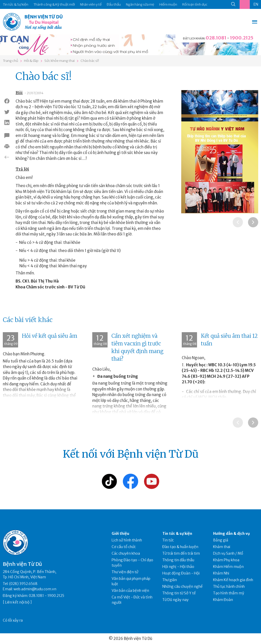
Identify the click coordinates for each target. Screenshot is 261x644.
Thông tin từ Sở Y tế (179, 593)
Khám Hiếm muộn (228, 567)
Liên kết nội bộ (17, 602)
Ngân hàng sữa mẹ (140, 4)
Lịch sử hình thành (127, 540)
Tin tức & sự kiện (177, 534)
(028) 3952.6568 (23, 584)
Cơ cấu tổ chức (124, 547)
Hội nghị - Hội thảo (178, 567)
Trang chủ (10, 61)
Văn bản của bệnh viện (130, 591)
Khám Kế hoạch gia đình (233, 580)
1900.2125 (242, 38)
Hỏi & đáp (31, 61)
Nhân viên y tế (91, 4)
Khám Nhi (221, 573)
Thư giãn (170, 580)
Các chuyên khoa (126, 553)
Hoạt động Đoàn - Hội (181, 573)
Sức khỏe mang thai (60, 61)
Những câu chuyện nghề (182, 586)
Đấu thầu (114, 4)
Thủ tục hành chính (229, 586)
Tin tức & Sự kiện (16, 4)
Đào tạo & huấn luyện (180, 547)
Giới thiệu (120, 534)
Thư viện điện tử (125, 572)
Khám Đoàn (223, 600)
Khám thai (222, 547)
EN (256, 4)
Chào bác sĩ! (90, 61)
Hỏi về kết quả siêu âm (50, 336)
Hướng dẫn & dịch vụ (231, 534)
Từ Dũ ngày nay (175, 600)
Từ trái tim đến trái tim (181, 553)
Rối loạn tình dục (195, 4)
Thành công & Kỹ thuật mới (54, 4)
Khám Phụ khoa (226, 560)
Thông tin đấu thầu (178, 560)
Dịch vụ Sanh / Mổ (228, 553)
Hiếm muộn (168, 4)
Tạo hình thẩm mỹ (229, 593)
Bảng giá (221, 540)
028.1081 (216, 38)
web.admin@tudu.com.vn (35, 589)
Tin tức (168, 540)
